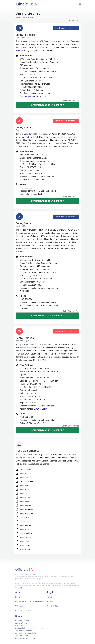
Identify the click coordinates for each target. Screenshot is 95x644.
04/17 (27, 623)
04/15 (22, 626)
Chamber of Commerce (24, 610)
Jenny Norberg (24, 533)
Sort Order (73, 20)
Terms (50, 597)
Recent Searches (22, 621)
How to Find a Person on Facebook (29, 628)
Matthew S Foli (31, 137)
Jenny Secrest (24, 470)
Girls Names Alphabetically (26, 633)
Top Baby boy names (24, 631)
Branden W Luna (27, 96)
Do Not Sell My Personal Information (29, 601)
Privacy (50, 601)
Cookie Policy (53, 606)
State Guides (20, 606)
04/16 (18, 626)
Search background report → (66, 28)
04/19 (18, 623)
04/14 (27, 626)
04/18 (22, 623)
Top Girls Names (22, 636)
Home (18, 597)
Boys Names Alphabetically (26, 638)
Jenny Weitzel (24, 517)
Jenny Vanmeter (24, 482)
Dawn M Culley (55, 348)
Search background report (47, 105)
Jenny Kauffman (24, 521)
